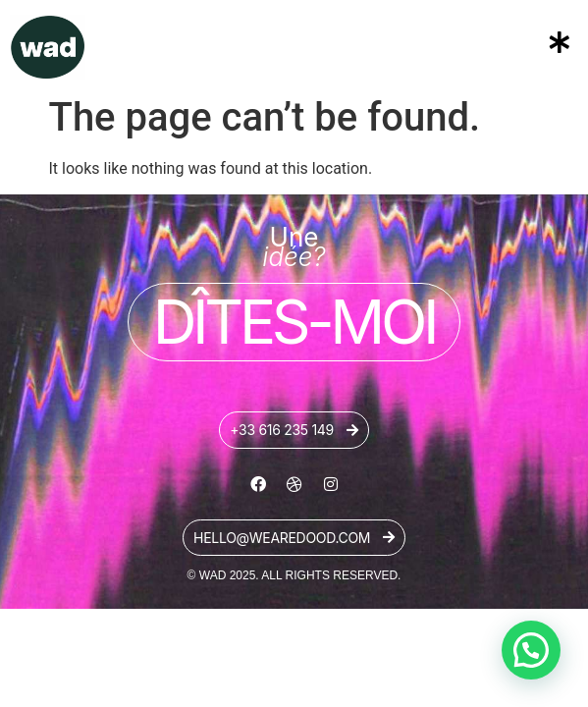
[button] (470, 43)
